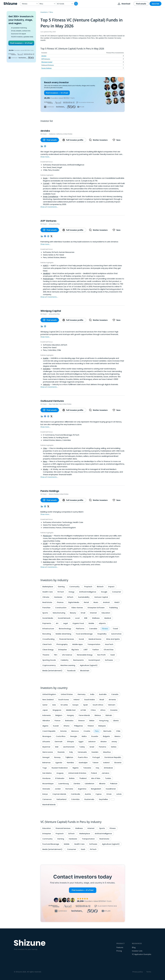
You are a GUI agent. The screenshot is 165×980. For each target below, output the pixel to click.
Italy (71, 752)
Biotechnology (65, 629)
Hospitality (102, 634)
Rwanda (61, 752)
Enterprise (63, 650)
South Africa (98, 705)
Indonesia (47, 715)
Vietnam (112, 705)
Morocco (75, 731)
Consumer (117, 592)
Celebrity (64, 660)
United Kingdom (49, 694)
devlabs (44, 56)
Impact (111, 587)
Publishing (113, 608)
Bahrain (109, 715)
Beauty (73, 613)
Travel (115, 629)
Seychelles (103, 799)
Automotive (116, 634)
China (93, 710)
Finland (91, 726)
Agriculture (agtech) (89, 665)
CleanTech (47, 644)
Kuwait (56, 726)
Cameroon (47, 799)
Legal (65, 623)
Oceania (114, 710)
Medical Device (95, 639)
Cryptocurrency (49, 665)
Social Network (64, 618)
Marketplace (48, 587)
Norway (57, 757)
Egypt (81, 742)
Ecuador (95, 736)
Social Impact (94, 660)
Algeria (45, 726)
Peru (51, 12)
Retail (86, 602)
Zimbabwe (108, 768)
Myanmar (46, 747)
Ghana (66, 726)
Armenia (112, 700)
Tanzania (87, 768)
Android (106, 602)
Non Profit (101, 655)
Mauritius (107, 752)
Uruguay (60, 773)
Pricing (119, 951)
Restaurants (78, 660)
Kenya (45, 794)
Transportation (94, 644)
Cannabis (93, 629)
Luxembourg (64, 784)
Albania (102, 784)
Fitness (105, 629)
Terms (149, 972)
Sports (45, 613)
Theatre (46, 655)
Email (83, 613)
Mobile (91, 623)
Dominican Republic (113, 757)
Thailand (83, 778)
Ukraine (103, 742)
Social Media (48, 618)
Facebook (71, 671)
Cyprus (99, 794)
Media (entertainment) (52, 671)
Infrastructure (48, 629)
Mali (57, 747)
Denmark (59, 742)
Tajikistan (69, 757)
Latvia (119, 794)
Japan (45, 710)
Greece (81, 721)
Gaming (61, 587)
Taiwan (95, 763)
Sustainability (84, 597)
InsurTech (109, 644)
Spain (86, 705)
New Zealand (48, 700)
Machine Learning (68, 665)
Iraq (97, 768)
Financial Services (67, 639)
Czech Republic (49, 731)
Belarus (98, 715)
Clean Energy (48, 650)
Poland (94, 773)
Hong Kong (104, 721)
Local (77, 618)
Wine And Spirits (113, 639)
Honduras (46, 778)
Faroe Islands (84, 715)
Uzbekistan (90, 784)
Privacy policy (138, 972)
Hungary (70, 715)
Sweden (95, 752)
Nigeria (76, 768)
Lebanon (92, 742)
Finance (60, 602)
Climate (46, 597)
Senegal (46, 757)
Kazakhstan (111, 789)
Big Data (75, 650)
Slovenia (118, 763)
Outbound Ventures (48, 65)
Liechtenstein (69, 747)
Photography (62, 644)
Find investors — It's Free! (21, 43)
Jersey (114, 742)
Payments (47, 623)
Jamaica (105, 773)
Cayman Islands (59, 794)
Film (56, 655)
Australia (103, 694)
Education (106, 613)
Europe (76, 705)
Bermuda (107, 731)
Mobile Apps (78, 644)
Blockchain (85, 671)
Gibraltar (46, 721)
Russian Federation (60, 768)
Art (57, 623)
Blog (134, 947)
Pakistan (114, 784)
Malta (84, 736)
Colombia (75, 799)
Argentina (82, 789)
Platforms (80, 629)
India (92, 694)
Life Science (67, 655)
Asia (54, 705)
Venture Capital (101, 597)
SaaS (113, 655)
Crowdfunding (48, 639)
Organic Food (78, 623)
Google (104, 592)
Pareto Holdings (46, 68)
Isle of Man (96, 778)
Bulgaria (106, 736)
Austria (88, 794)
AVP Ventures (46, 59)
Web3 (117, 602)
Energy (72, 592)
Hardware (58, 597)
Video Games (77, 608)
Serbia (114, 747)
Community (74, 587)
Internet (93, 613)
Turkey (82, 747)
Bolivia (72, 778)
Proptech (88, 587)
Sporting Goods (49, 660)
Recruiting (47, 634)
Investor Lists (137, 951)
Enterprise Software (96, 608)
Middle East (71, 710)
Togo (45, 768)
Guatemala (89, 799)
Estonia (63, 731)
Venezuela (82, 752)
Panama (103, 747)
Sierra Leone (48, 752)
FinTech (61, 592)
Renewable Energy (85, 655)
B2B (86, 618)
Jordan (58, 789)
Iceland (106, 763)
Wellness (96, 618)
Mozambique (48, 784)
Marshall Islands (49, 805)
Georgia (74, 736)
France (58, 721)
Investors (44, 12)
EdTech (70, 597)
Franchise (46, 608)
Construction (61, 608)
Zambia (77, 784)
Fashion (96, 650)
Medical (108, 618)
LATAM (83, 710)
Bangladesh (96, 789)
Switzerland (61, 799)
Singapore (57, 710)
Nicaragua (47, 736)
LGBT (86, 650)
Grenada (46, 789)
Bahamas (46, 763)
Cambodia (75, 794)
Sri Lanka (64, 705)
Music (96, 602)
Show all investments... (49, 207)
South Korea (64, 700)
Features (120, 947)
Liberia (116, 721)
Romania (69, 789)
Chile (118, 731)
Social (81, 639)
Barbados (69, 721)
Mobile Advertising (63, 634)
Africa (103, 710)
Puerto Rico (83, 757)
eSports (102, 623)
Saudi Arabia (89, 700)
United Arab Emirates (77, 773)
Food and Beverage (84, 634)
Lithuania (46, 742)
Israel (92, 747)
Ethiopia (70, 742)
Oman (109, 794)
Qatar (45, 705)
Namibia (70, 763)
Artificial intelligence (88, 592)
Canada (115, 694)
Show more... (45, 157)
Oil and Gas (109, 650)
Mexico (117, 736)
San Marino (47, 773)
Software (109, 660)
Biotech (100, 587)
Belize (92, 721)
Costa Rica (61, 736)
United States (67, 694)
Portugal (96, 757)
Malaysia (102, 726)
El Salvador (60, 778)
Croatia (87, 731)
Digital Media (74, 602)
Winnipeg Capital (47, 62)
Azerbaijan (83, 763)
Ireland (76, 700)
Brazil (102, 700)
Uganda (59, 763)
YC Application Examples (142, 954)
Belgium (59, 715)
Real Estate (47, 602)
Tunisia (108, 778)
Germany (81, 694)
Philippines (78, 726)
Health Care (48, 592)
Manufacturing (59, 613)
